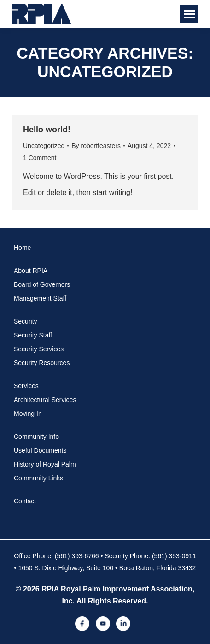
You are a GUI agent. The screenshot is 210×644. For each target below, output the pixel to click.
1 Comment (40, 158)
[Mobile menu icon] (189, 14)
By (96, 146)
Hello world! (47, 130)
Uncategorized (44, 146)
